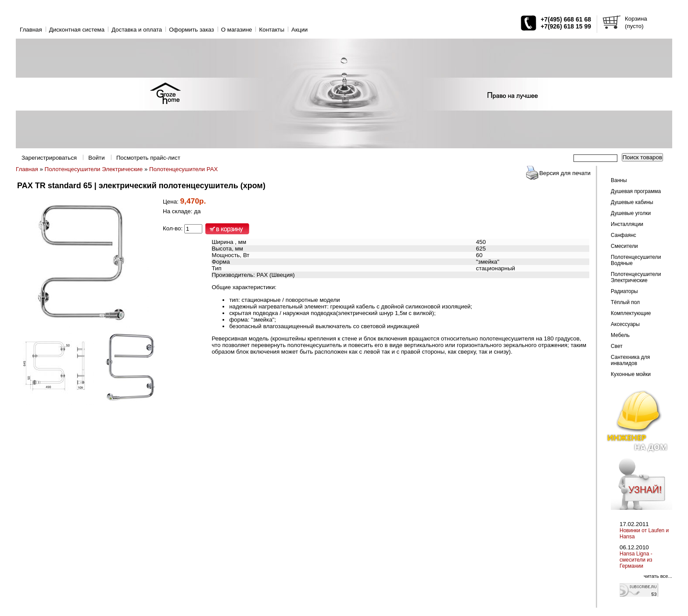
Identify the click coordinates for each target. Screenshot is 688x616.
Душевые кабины (632, 202)
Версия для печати (565, 173)
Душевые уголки (631, 213)
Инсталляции (627, 224)
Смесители (624, 246)
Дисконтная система (77, 30)
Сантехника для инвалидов (630, 360)
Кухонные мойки (631, 374)
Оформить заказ (192, 30)
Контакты (272, 30)
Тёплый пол (625, 302)
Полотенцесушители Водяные (636, 260)
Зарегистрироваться (49, 158)
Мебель (620, 335)
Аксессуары (625, 324)
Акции (299, 30)
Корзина (636, 19)
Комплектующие (631, 313)
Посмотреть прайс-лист (148, 158)
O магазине (237, 30)
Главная (31, 30)
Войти (96, 158)
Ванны (619, 180)
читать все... (658, 576)
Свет (617, 346)
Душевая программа (636, 191)
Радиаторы (624, 291)
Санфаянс (623, 235)
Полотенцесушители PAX (183, 169)
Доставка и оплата (137, 30)
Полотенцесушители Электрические (94, 169)
